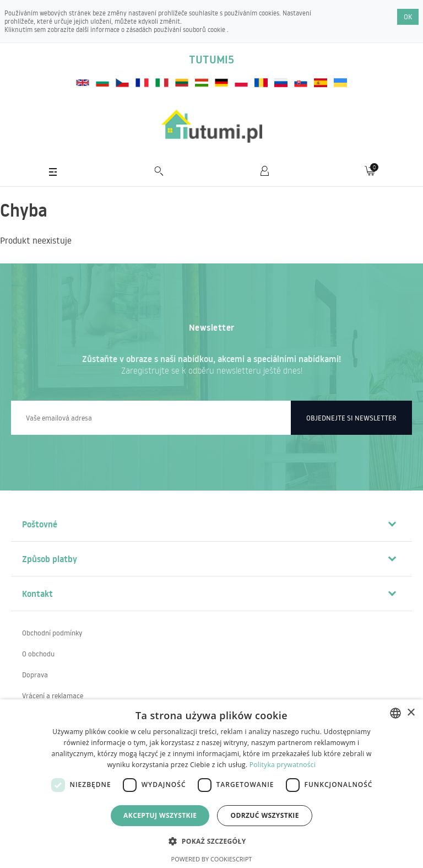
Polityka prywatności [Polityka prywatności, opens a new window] (283, 765)
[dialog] (211, 784)
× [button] (411, 713)
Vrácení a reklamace (53, 696)
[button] (211, 841)
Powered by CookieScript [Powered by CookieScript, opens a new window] (212, 859)
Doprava (35, 675)
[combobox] (395, 713)
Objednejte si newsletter (351, 418)
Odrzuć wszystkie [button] (264, 815)
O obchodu (38, 654)
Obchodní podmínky (52, 633)
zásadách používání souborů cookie (177, 29)
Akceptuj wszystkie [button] (160, 815)
